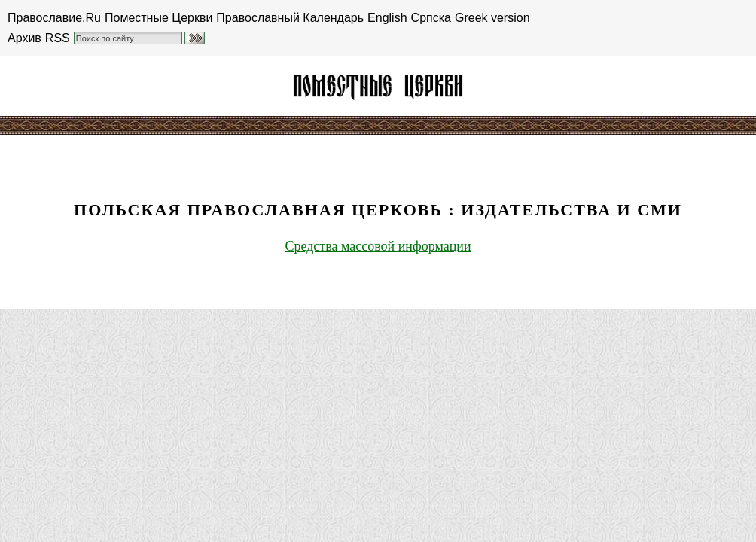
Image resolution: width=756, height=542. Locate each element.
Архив (24, 38)
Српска (431, 18)
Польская (378, 86)
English (387, 18)
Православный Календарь (290, 18)
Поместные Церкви (159, 18)
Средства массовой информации (378, 246)
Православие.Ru (54, 18)
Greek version (492, 18)
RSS (58, 38)
